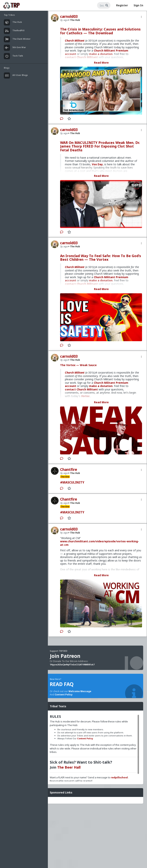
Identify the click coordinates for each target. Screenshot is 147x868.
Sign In (138, 5)
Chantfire (69, 470)
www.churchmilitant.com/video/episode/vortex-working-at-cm (100, 543)
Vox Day (97, 164)
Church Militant (75, 41)
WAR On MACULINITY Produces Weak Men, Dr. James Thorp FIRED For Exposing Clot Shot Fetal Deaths (100, 146)
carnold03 (69, 16)
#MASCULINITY (72, 482)
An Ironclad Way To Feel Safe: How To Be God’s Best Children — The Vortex (101, 258)
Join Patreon (65, 656)
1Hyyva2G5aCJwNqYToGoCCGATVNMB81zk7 (72, 665)
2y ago (64, 20)
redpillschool (119, 777)
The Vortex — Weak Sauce (78, 365)
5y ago (64, 533)
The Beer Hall (69, 767)
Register (122, 5)
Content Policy (64, 695)
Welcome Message (80, 691)
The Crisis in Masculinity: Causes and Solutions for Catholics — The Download (100, 31)
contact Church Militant (81, 389)
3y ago (64, 360)
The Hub (74, 20)
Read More (101, 63)
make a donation (101, 386)
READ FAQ (62, 684)
